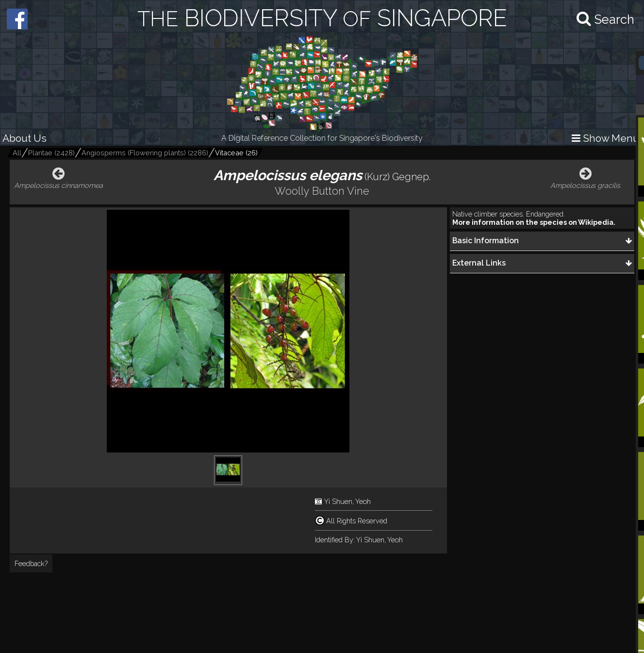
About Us (25, 138)
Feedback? (31, 563)
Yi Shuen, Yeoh (347, 501)
